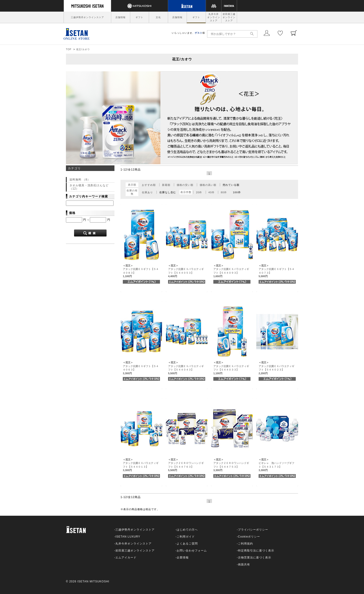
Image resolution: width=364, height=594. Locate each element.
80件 (224, 192)
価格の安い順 (185, 185)
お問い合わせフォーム (192, 551)
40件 (211, 192)
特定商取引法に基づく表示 (256, 551)
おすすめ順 (149, 185)
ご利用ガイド (186, 537)
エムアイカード (126, 558)
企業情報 (183, 558)
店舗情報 (120, 17)
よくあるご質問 (187, 544)
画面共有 (244, 564)
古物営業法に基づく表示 (255, 558)
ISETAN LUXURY (128, 537)
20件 (199, 192)
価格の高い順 (208, 185)
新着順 (166, 185)
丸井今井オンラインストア (214, 17)
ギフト (139, 17)
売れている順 (231, 185)
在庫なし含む (168, 192)
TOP (69, 49)
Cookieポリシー (249, 537)
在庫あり (147, 192)
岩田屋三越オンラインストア (229, 17)
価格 (72, 213)
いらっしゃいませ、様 (188, 33)
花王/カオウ (83, 49)
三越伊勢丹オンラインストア (87, 17)
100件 (237, 192)
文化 (158, 17)
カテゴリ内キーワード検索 (88, 196)
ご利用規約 (245, 544)
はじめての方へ (187, 530)
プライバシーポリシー (253, 530)
